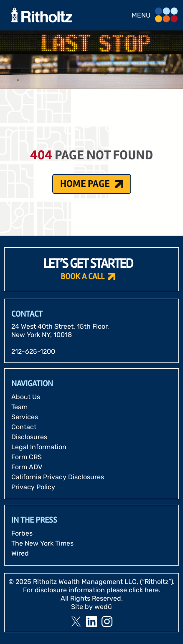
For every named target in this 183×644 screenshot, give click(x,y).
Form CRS (27, 457)
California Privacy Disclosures (58, 477)
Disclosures (29, 437)
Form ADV (27, 467)
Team (19, 407)
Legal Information (39, 447)
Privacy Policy (33, 487)
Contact (24, 427)
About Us (26, 397)
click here (144, 590)
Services (25, 417)
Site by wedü (91, 607)
